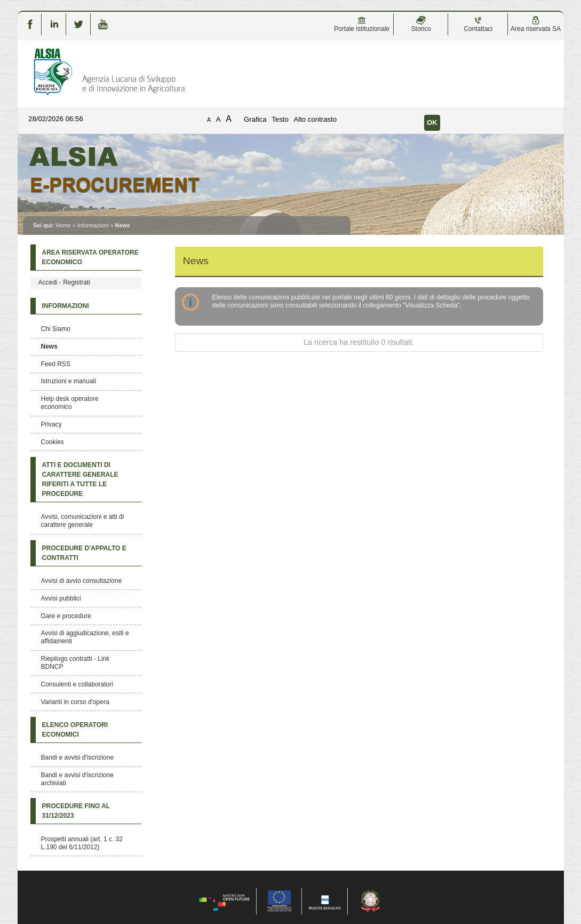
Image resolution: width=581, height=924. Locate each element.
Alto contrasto (315, 119)
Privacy (51, 424)
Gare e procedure (66, 616)
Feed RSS (56, 364)
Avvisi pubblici (61, 598)
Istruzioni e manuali (69, 381)
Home (63, 225)
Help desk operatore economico (70, 403)
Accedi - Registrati (64, 282)
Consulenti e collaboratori (77, 684)
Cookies (53, 442)
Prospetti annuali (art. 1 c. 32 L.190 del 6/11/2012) (82, 843)
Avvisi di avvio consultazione (82, 581)
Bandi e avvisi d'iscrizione (77, 757)
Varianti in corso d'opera (75, 702)
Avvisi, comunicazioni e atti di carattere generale (83, 521)
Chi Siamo (56, 329)
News (49, 346)
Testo (280, 119)
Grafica (255, 119)
